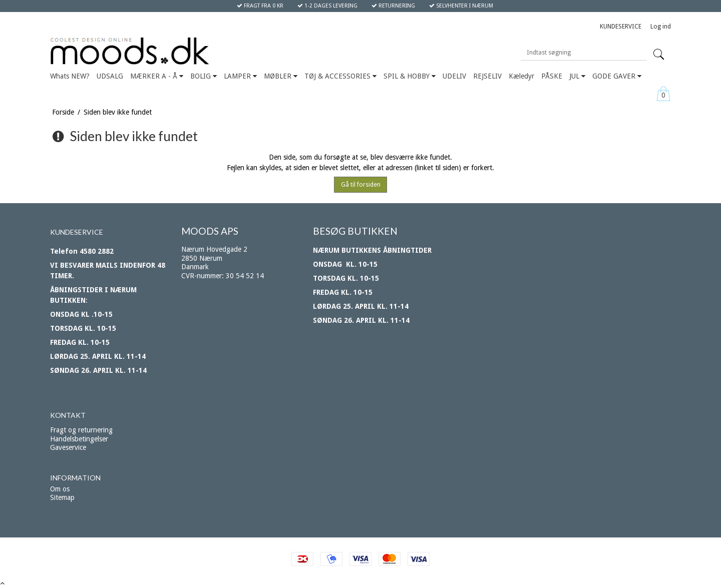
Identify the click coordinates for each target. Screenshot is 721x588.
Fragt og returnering (81, 430)
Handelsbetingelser (79, 439)
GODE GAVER (617, 76)
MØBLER (281, 76)
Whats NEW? (70, 76)
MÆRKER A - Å (157, 76)
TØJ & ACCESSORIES (340, 76)
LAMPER (240, 76)
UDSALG (110, 76)
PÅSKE (552, 76)
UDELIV (454, 76)
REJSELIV (487, 76)
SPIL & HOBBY (410, 76)
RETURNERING (393, 6)
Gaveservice (68, 447)
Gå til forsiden (361, 185)
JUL (577, 76)
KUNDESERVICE (621, 27)
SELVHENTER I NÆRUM (461, 6)
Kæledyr (521, 76)
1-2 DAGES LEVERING (327, 6)
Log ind (661, 27)
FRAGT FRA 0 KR (260, 6)
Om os (60, 489)
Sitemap (62, 497)
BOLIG (204, 76)
